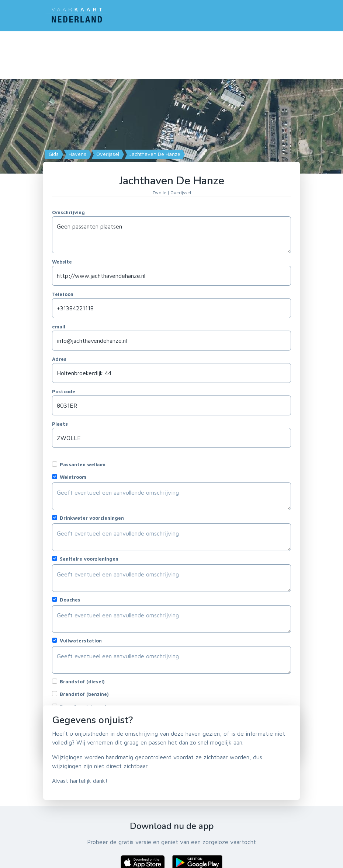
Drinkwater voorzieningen (92, 518)
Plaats (60, 424)
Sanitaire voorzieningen (89, 559)
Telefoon (63, 294)
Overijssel (107, 154)
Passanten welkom (83, 464)
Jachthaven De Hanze (154, 154)
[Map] (171, 140)
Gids (53, 154)
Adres (59, 359)
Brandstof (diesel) (82, 681)
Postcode (64, 391)
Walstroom (73, 477)
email (59, 327)
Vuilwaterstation (81, 641)
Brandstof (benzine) (84, 694)
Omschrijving (68, 212)
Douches (70, 600)
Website (62, 262)
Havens (77, 154)
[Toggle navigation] (295, 14)
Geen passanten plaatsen (171, 235)
